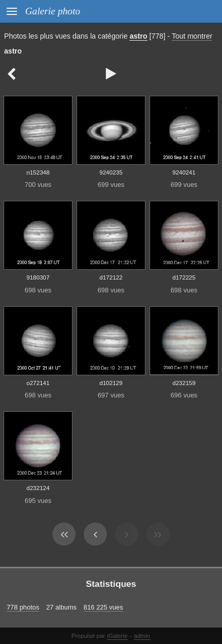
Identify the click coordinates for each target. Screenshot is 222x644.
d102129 (111, 383)
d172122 (111, 277)
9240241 (184, 172)
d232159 (184, 383)
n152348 (38, 172)
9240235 (111, 172)
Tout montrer (192, 36)
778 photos (23, 607)
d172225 (184, 277)
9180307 (38, 277)
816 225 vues (104, 607)
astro (138, 36)
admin (142, 636)
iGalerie (118, 636)
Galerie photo (53, 11)
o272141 (38, 383)
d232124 (38, 488)
